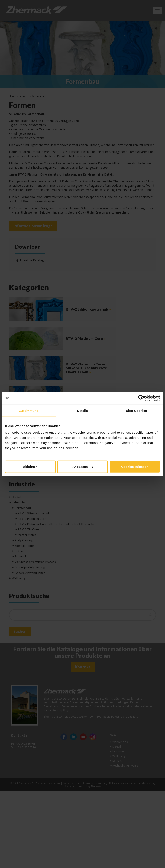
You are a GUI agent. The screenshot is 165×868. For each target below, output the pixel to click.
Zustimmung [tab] (29, 410)
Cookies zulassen (135, 467)
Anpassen (83, 467)
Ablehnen (30, 467)
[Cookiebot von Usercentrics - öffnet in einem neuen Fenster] (141, 398)
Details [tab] (82, 410)
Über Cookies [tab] (136, 410)
